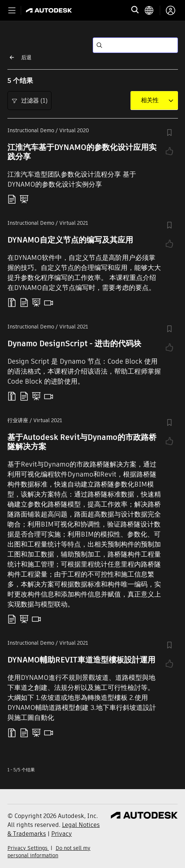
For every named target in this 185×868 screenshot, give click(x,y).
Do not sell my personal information (49, 852)
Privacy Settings (28, 848)
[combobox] (150, 100)
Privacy (62, 834)
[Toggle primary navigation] (12, 10)
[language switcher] (152, 10)
